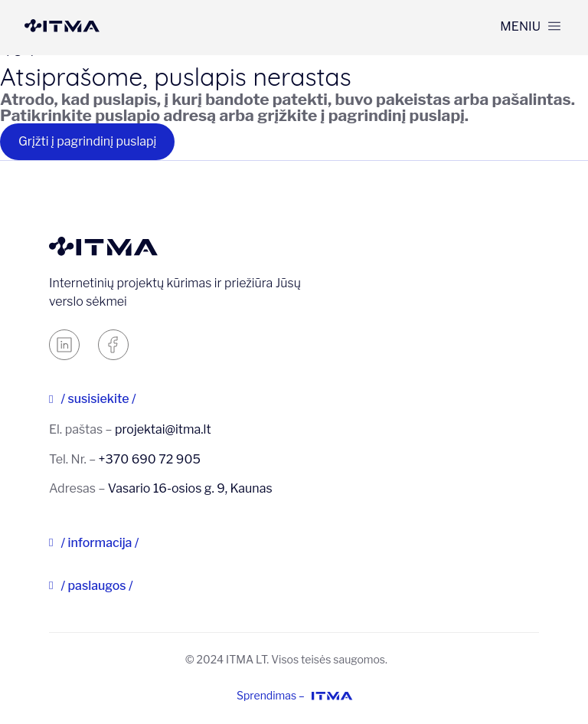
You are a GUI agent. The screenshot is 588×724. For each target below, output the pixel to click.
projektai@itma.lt (163, 429)
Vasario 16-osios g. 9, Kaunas (190, 488)
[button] (530, 26)
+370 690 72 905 (150, 459)
